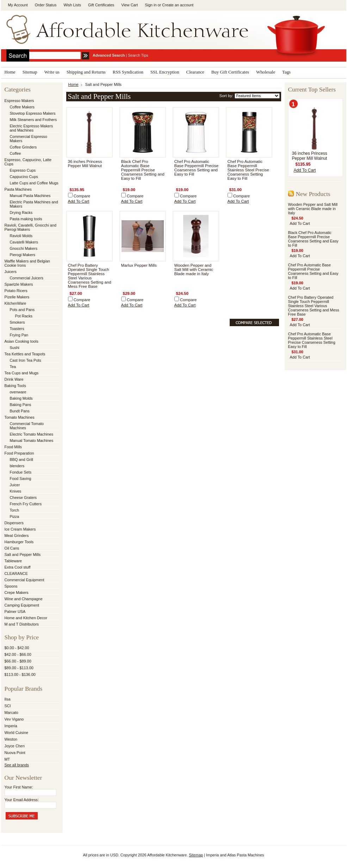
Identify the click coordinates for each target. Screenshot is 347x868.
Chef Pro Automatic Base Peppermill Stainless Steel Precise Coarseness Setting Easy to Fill (248, 170)
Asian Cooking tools (21, 341)
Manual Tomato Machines (32, 441)
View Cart (129, 5)
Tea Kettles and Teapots (25, 354)
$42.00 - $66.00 (18, 654)
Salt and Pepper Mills (23, 555)
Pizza (15, 517)
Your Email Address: (22, 800)
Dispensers (14, 523)
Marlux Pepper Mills (139, 265)
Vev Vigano (14, 719)
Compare (82, 196)
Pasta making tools (26, 219)
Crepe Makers (17, 593)
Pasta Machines (18, 189)
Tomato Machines (20, 417)
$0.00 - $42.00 (17, 648)
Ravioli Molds (21, 236)
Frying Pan (19, 335)
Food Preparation (19, 453)
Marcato (11, 712)
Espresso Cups (23, 170)
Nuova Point (15, 753)
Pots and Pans (22, 310)
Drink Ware (14, 379)
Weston (11, 739)
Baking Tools (15, 386)
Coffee (16, 153)
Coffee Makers (22, 107)
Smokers (17, 322)
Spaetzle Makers (19, 284)
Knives (16, 491)
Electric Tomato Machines (32, 434)
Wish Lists (72, 5)
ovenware (18, 392)
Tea (13, 367)
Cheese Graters (23, 498)
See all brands (17, 765)
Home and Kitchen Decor (26, 618)
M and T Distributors (22, 624)
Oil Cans (12, 548)
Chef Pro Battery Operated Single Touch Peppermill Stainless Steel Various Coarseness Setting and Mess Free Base (90, 276)
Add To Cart (79, 201)
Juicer (15, 485)
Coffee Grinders (23, 147)
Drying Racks (21, 213)
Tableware (13, 561)
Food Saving (21, 479)
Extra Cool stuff (18, 567)
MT (7, 759)
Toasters (17, 329)
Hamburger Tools (19, 542)
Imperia (11, 726)
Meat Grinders (17, 536)
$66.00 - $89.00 (18, 661)
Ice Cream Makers (20, 529)
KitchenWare (16, 303)
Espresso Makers (19, 101)
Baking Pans (21, 405)
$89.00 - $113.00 (19, 668)
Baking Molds (21, 398)
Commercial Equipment (24, 580)
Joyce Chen (15, 746)
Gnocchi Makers (24, 248)
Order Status (46, 5)
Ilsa (8, 699)
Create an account (178, 5)
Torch (15, 510)
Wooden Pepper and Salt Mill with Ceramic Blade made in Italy (194, 270)
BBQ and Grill (21, 460)
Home (73, 84)
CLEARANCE (16, 574)
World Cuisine (17, 733)
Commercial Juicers (27, 278)
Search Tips (138, 55)
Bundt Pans (20, 411)
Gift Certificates (101, 5)
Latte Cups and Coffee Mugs (34, 183)
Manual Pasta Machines (30, 196)
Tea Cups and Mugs (22, 373)
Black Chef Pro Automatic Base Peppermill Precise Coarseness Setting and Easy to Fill (143, 170)
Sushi (15, 348)
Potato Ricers (16, 291)
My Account (18, 5)
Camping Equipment (22, 605)
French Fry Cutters (26, 504)
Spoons (11, 586)
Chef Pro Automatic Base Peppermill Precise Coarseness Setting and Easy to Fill (197, 168)
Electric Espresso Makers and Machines (32, 128)
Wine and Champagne (24, 599)
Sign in (151, 5)
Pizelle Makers (17, 297)
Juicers (11, 272)
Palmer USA (15, 612)
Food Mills (13, 447)
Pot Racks (24, 316)
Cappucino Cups (24, 177)
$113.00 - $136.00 (20, 674)
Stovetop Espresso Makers (33, 113)
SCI (8, 706)
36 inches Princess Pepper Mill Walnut (85, 164)
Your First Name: (19, 787)
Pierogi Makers (23, 255)
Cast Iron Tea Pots (26, 360)
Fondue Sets (21, 472)
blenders (17, 466)
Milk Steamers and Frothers (33, 120)
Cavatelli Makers (24, 242)
